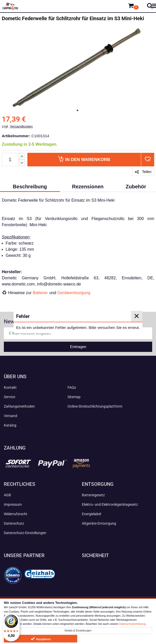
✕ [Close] (137, 316)
